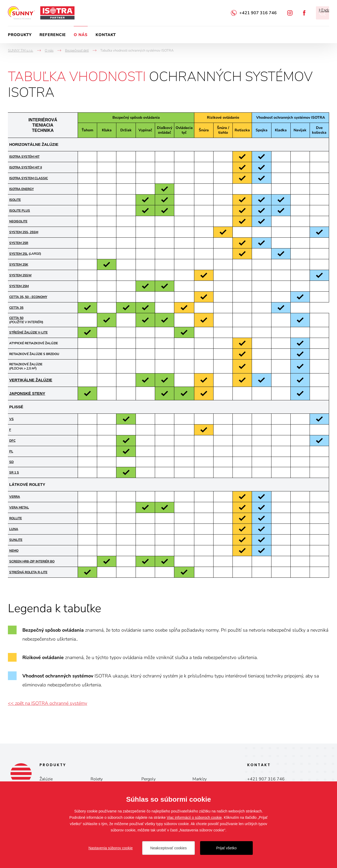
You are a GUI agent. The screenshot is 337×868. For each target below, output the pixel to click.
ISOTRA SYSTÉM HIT (24, 157)
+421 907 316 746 (258, 13)
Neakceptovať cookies (168, 848)
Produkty (20, 35)
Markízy (200, 779)
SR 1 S (14, 472)
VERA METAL (19, 507)
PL (11, 451)
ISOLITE (15, 200)
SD (11, 462)
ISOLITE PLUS (20, 211)
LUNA (14, 529)
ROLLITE (16, 518)
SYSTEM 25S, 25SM (24, 232)
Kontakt (106, 35)
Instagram (290, 13)
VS (11, 419)
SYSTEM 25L (19, 254)
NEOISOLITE (18, 221)
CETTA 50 (16, 318)
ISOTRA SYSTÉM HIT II (26, 167)
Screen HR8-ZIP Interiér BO (32, 561)
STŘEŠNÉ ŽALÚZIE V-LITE (28, 332)
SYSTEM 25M (19, 286)
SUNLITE (16, 540)
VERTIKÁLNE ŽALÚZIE (31, 380)
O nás (81, 35)
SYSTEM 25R (19, 243)
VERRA (15, 497)
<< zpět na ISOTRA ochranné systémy (48, 703)
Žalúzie (46, 779)
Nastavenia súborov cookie (111, 848)
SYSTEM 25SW (20, 275)
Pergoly (148, 779)
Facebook (304, 13)
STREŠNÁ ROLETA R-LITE (28, 572)
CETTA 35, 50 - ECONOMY (28, 297)
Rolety (97, 779)
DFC (12, 441)
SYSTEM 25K (19, 265)
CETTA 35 (16, 308)
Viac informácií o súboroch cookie (194, 817)
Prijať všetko (226, 848)
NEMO (14, 551)
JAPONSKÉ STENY (27, 393)
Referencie (53, 35)
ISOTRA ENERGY (21, 189)
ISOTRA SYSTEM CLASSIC (29, 178)
